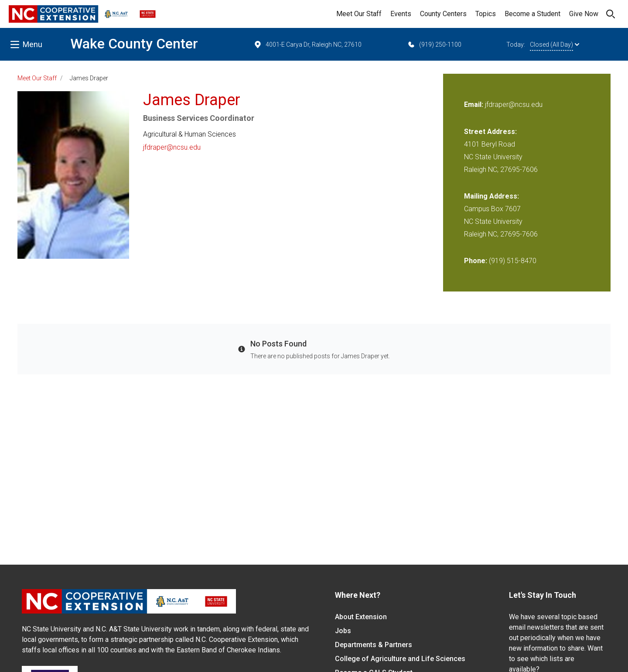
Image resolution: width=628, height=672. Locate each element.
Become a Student (532, 14)
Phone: (476, 261)
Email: (474, 105)
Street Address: (490, 132)
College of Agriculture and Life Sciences (400, 659)
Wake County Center (134, 44)
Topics (486, 14)
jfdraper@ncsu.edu (172, 147)
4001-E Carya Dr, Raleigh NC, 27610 (307, 45)
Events (401, 14)
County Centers (443, 14)
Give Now (584, 14)
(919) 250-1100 (434, 45)
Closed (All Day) (555, 45)
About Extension (361, 617)
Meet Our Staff (359, 14)
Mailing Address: (491, 196)
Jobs (343, 631)
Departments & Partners (374, 645)
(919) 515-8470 (513, 261)
